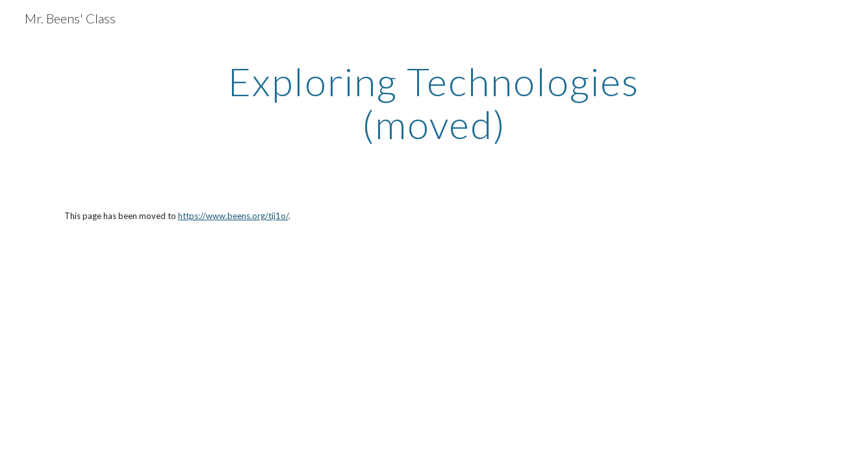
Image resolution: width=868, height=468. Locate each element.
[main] (434, 103)
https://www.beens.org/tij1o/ (233, 216)
